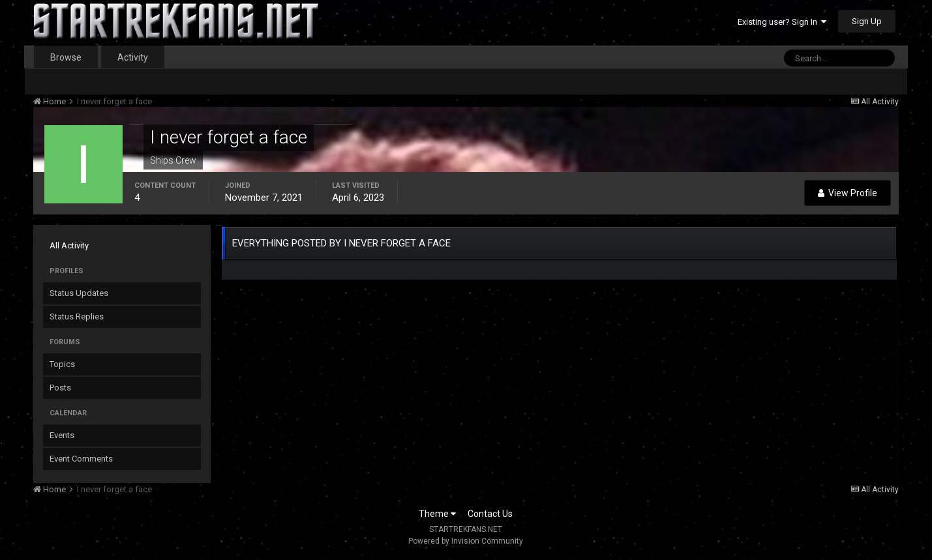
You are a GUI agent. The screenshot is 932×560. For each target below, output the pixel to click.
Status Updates (79, 293)
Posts (60, 388)
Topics (62, 364)
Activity (133, 57)
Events (62, 435)
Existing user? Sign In (782, 22)
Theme (437, 514)
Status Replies (77, 317)
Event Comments (81, 459)
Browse (66, 57)
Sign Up (867, 21)
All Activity (69, 245)
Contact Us (490, 514)
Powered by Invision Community (466, 541)
